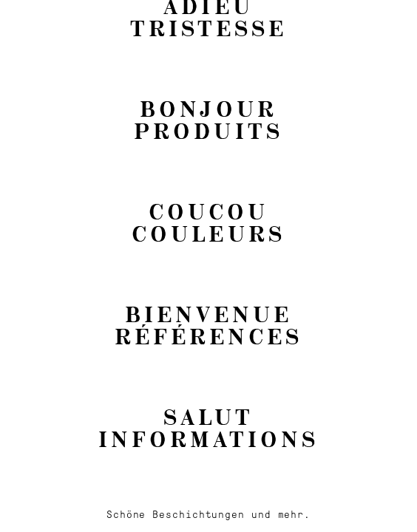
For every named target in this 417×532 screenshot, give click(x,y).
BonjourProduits (208, 119)
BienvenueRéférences (208, 325)
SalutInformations (208, 427)
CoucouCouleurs (208, 222)
